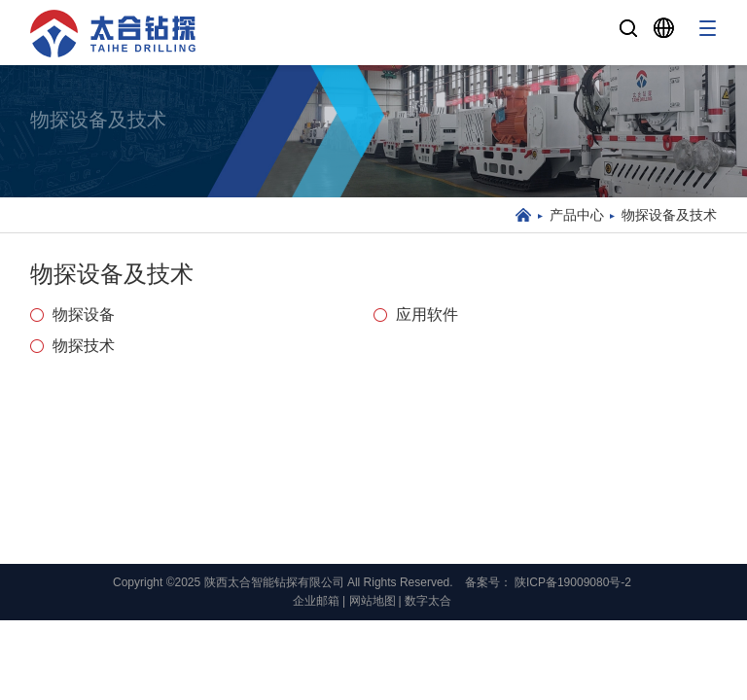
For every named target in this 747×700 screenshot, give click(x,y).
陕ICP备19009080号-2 (573, 582)
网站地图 (373, 601)
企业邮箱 (316, 601)
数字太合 (428, 601)
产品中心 (577, 215)
